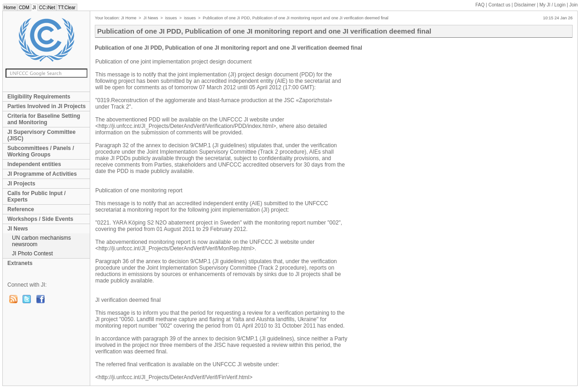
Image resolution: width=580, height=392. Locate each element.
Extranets (20, 263)
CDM (24, 8)
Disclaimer (525, 5)
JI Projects (21, 184)
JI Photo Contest (32, 254)
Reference (21, 209)
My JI (553, 5)
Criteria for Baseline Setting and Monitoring (44, 119)
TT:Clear (67, 8)
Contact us (499, 5)
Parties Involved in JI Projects (46, 106)
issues (171, 18)
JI (34, 8)
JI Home (129, 18)
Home (10, 8)
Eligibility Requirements (39, 97)
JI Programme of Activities (42, 174)
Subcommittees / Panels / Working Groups (41, 151)
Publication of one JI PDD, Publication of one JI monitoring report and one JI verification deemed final (295, 18)
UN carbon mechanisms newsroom (41, 241)
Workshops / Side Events (40, 219)
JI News (18, 229)
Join (574, 5)
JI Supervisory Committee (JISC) (41, 135)
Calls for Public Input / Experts (37, 196)
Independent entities (34, 164)
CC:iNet (47, 8)
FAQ (480, 5)
